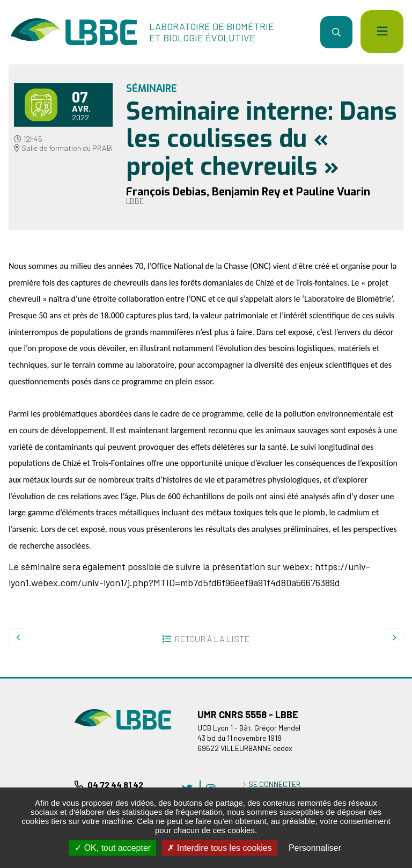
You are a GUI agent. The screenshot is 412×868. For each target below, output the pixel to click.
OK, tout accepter (113, 848)
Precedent (18, 638)
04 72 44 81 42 (115, 785)
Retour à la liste (212, 639)
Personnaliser (315, 848)
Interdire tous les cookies (219, 848)
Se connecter (274, 784)
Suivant (394, 638)
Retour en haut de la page (388, 677)
